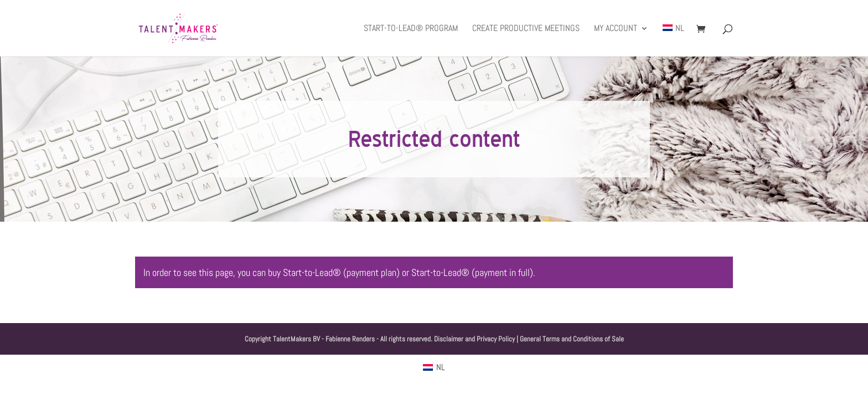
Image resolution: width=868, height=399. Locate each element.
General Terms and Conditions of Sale (572, 339)
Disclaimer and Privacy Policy (474, 339)
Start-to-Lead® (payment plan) (341, 272)
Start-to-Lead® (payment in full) (472, 272)
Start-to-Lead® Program (411, 29)
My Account (616, 29)
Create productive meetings (526, 29)
